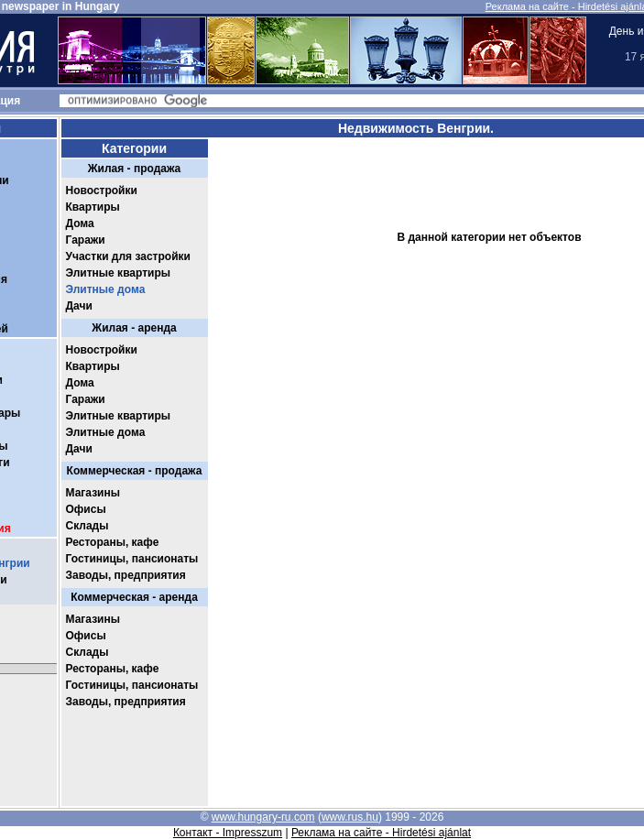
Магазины (93, 493)
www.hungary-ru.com (263, 817)
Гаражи (86, 240)
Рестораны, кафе (113, 542)
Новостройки (102, 191)
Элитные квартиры (119, 273)
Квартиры (93, 207)
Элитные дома (106, 289)
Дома (80, 223)
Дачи (79, 306)
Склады (87, 526)
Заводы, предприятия (126, 575)
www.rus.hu (350, 817)
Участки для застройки (128, 256)
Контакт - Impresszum (228, 833)
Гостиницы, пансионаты (132, 559)
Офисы (86, 509)
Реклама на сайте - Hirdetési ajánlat (381, 833)
